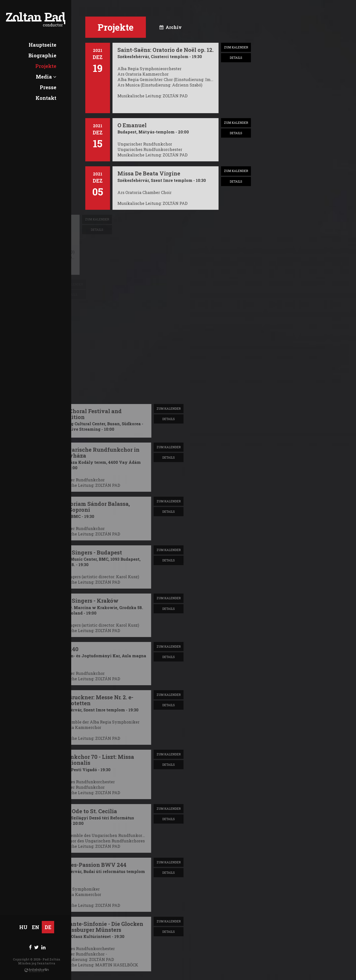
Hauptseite (43, 45)
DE (48, 927)
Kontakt (46, 98)
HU (23, 927)
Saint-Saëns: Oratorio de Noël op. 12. (166, 50)
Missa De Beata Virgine (149, 173)
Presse (48, 87)
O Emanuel (132, 125)
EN (36, 927)
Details (236, 58)
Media (46, 77)
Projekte (46, 66)
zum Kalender (236, 47)
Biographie (42, 55)
